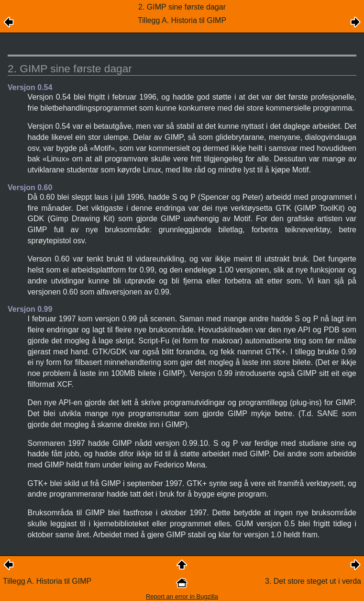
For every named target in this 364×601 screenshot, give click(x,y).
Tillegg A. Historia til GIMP (47, 581)
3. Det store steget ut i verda (313, 581)
